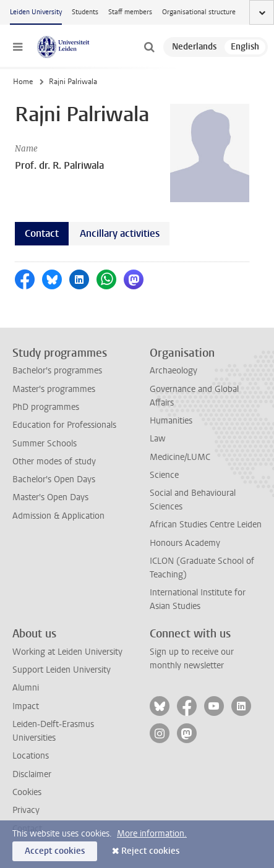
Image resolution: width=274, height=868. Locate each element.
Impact (26, 706)
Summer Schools (45, 444)
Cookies (27, 792)
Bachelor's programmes (57, 371)
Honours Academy (185, 543)
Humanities (171, 421)
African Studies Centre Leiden (206, 525)
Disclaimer (32, 774)
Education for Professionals (64, 425)
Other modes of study (54, 462)
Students (85, 12)
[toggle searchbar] (149, 47)
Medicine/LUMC (180, 457)
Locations (31, 756)
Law (158, 439)
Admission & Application (58, 516)
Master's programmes (54, 389)
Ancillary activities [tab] (120, 233)
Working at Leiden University (67, 652)
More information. (152, 834)
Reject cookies (150, 851)
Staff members (130, 12)
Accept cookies (55, 851)
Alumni (26, 688)
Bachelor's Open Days (54, 479)
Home (23, 82)
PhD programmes (46, 407)
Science (164, 475)
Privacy (26, 810)
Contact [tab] (42, 233)
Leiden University (36, 12)
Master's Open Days (50, 497)
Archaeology (173, 371)
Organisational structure (199, 12)
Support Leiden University (62, 670)
